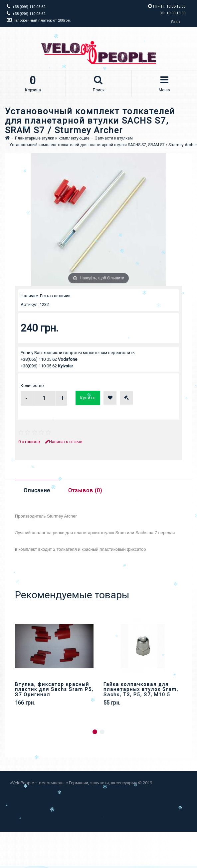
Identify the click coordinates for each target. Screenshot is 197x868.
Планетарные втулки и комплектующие (52, 138)
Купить (88, 398)
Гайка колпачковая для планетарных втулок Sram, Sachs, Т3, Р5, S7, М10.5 (141, 689)
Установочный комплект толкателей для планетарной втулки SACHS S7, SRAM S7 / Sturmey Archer (103, 145)
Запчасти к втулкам (114, 138)
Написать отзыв (64, 442)
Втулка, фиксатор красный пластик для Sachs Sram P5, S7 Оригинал (54, 689)
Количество (32, 386)
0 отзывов (29, 442)
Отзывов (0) (85, 490)
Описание (37, 490)
